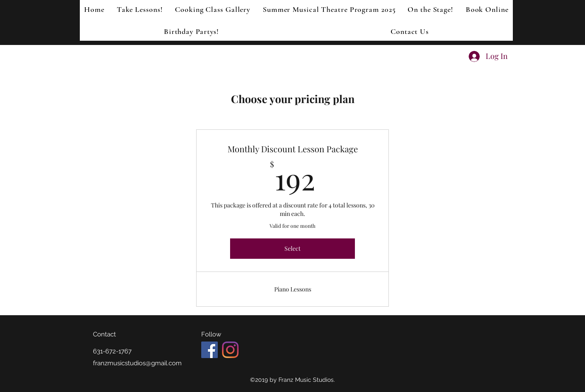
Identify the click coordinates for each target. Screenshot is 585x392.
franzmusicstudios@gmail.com (137, 363)
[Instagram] (230, 350)
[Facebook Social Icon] (210, 350)
